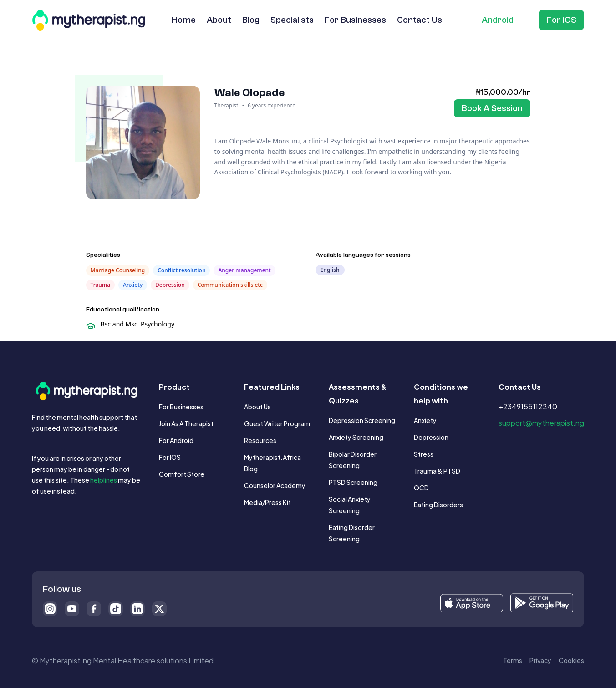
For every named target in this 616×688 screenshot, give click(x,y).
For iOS (170, 457)
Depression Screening (362, 420)
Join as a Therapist (186, 423)
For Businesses (181, 406)
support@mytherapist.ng (541, 422)
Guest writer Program (277, 423)
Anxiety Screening (356, 437)
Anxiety (425, 420)
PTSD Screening (353, 482)
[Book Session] (492, 108)
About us (257, 406)
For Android (176, 440)
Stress (424, 454)
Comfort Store (182, 474)
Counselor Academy (275, 485)
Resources (260, 440)
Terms (513, 660)
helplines (104, 480)
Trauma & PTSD (437, 471)
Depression (431, 437)
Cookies (571, 660)
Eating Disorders (438, 504)
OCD (421, 487)
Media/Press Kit (267, 502)
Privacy (540, 660)
